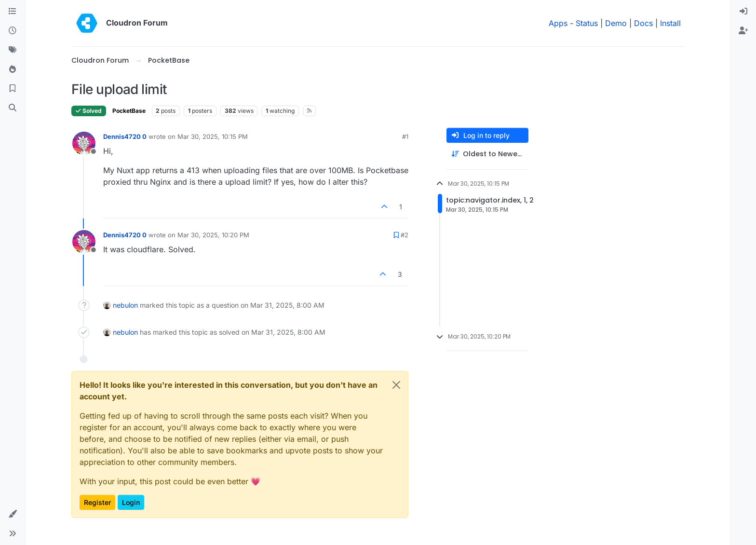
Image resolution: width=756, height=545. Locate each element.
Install (670, 23)
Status (587, 23)
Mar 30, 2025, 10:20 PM (213, 235)
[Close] (396, 385)
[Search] (13, 108)
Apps (558, 23)
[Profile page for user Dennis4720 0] (84, 143)
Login (131, 502)
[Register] (743, 31)
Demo (616, 23)
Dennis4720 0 (125, 136)
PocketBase (129, 111)
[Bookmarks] (13, 89)
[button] (13, 514)
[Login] (743, 12)
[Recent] (13, 31)
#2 (405, 235)
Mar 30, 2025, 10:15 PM (213, 136)
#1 (405, 136)
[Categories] (13, 12)
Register (97, 502)
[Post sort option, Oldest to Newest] (487, 154)
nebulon (125, 305)
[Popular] (13, 69)
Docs (643, 23)
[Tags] (13, 50)
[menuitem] (743, 12)
